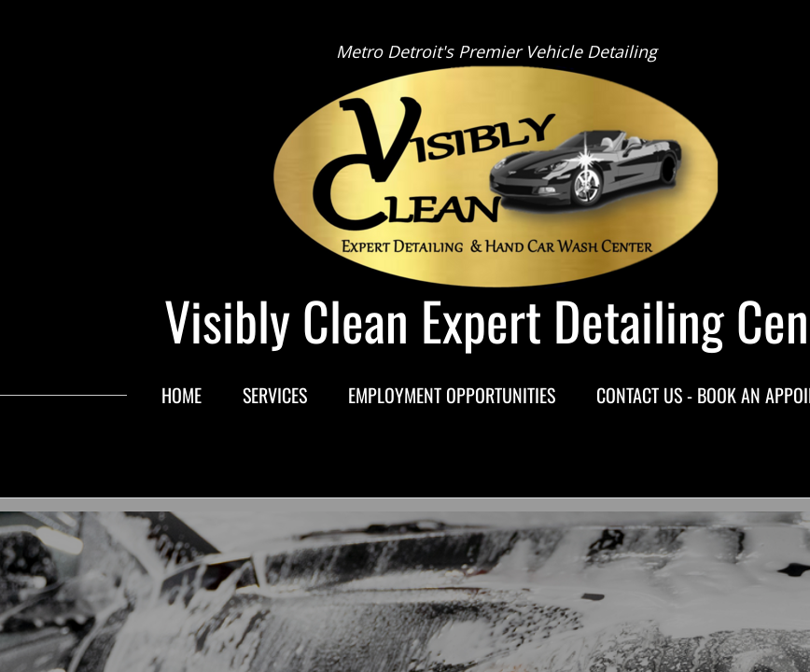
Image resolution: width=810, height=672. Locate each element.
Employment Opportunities (452, 395)
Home (182, 395)
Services (275, 395)
